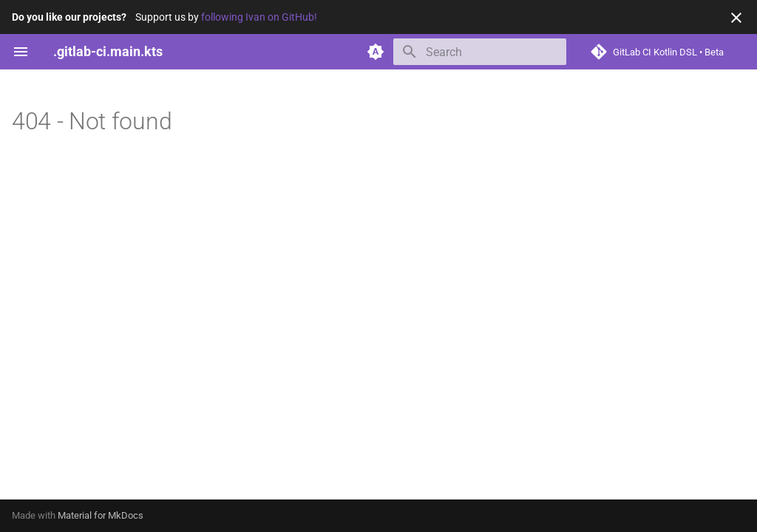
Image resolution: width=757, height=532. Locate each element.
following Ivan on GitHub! (259, 17)
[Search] (480, 52)
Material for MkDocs (101, 515)
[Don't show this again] (736, 18)
